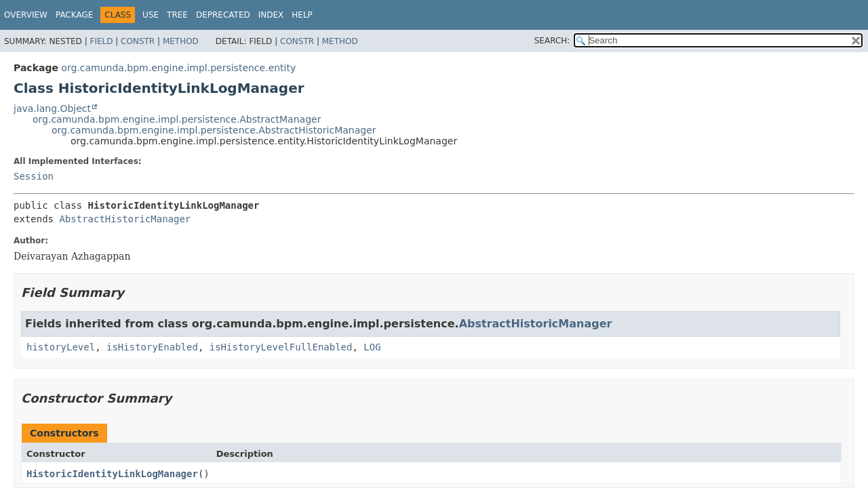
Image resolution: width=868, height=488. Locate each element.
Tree (177, 15)
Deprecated (223, 15)
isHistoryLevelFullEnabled (281, 347)
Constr (138, 41)
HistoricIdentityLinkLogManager (112, 474)
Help (302, 15)
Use (151, 15)
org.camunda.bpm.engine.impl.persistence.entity (178, 68)
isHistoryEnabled (152, 347)
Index (271, 15)
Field (101, 41)
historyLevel (61, 347)
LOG (372, 347)
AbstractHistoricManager (125, 219)
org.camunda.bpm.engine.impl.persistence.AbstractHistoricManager (214, 130)
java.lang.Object (52, 108)
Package (74, 15)
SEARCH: (552, 41)
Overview (26, 15)
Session (34, 176)
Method (181, 41)
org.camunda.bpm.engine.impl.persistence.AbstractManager (177, 119)
